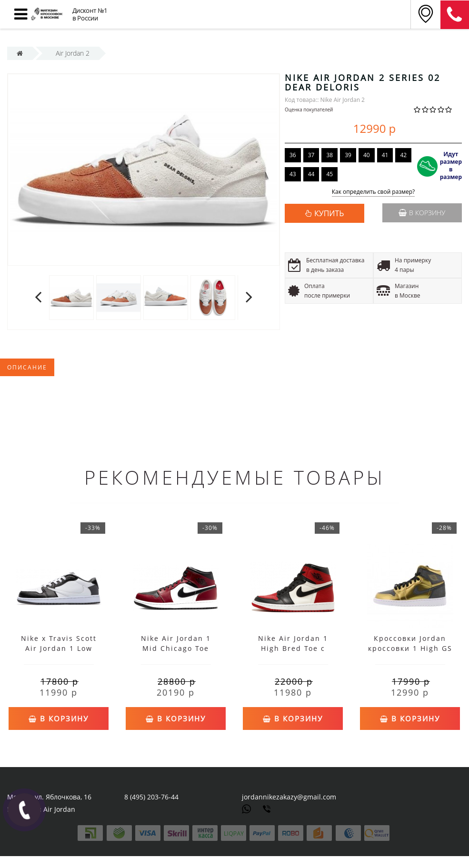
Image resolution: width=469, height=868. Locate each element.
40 (367, 155)
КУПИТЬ (329, 213)
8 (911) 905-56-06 (455, 15)
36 (293, 155)
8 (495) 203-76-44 (151, 797)
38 (329, 155)
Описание (27, 367)
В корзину (422, 213)
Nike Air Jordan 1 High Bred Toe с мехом (293, 648)
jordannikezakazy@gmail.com (289, 797)
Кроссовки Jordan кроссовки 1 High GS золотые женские (410, 648)
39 (348, 155)
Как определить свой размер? (374, 192)
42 (403, 155)
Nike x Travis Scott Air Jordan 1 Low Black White (59, 648)
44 (311, 174)
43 (293, 174)
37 (311, 155)
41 (385, 155)
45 (329, 174)
